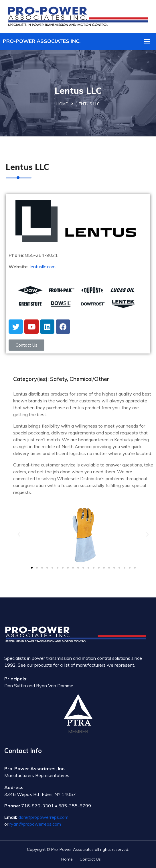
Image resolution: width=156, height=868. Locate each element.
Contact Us (90, 859)
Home (62, 104)
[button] (26, 345)
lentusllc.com (43, 267)
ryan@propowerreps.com (35, 824)
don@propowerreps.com (43, 817)
